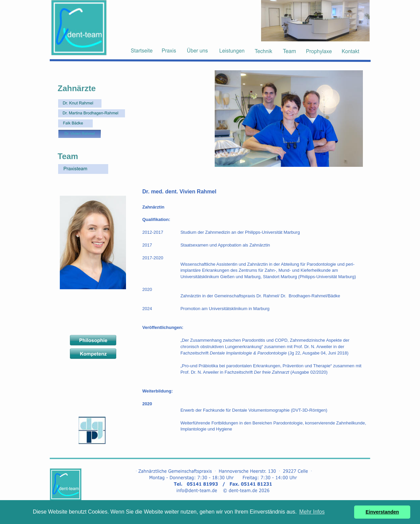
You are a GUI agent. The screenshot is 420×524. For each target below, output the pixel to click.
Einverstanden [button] (382, 512)
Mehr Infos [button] (312, 512)
